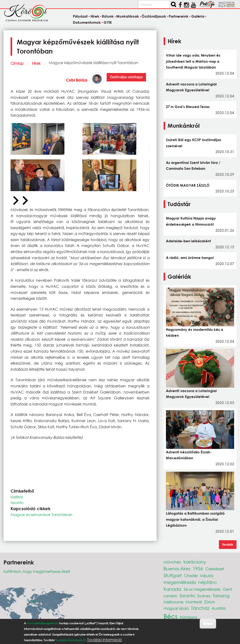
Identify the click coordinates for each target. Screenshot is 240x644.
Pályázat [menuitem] (80, 16)
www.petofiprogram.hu (43, 623)
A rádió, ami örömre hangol (190, 258)
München (172, 562)
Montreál (194, 602)
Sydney (204, 596)
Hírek (36, 63)
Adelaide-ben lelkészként (188, 241)
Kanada (172, 589)
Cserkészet (215, 569)
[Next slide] (25, 201)
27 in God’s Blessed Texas (188, 107)
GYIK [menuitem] (108, 22)
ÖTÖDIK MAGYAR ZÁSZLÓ (188, 185)
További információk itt (70, 640)
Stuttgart (173, 575)
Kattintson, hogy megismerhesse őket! (37, 571)
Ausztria (219, 608)
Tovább (228, 544)
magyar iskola (176, 608)
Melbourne (173, 602)
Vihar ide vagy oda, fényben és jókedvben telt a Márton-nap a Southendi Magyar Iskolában (193, 61)
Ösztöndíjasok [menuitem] (154, 16)
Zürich (210, 602)
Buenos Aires (177, 569)
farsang (221, 596)
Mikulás (207, 576)
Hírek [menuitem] (95, 16)
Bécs (171, 616)
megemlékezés (180, 582)
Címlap (17, 63)
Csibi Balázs (77, 80)
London (170, 596)
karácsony (195, 562)
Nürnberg (188, 617)
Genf (227, 589)
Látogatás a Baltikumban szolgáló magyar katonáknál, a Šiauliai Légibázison (195, 519)
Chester (191, 576)
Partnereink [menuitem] (179, 16)
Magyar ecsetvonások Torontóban (41, 515)
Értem (208, 624)
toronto (17, 503)
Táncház (200, 608)
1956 (198, 569)
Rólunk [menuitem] (108, 16)
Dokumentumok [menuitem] (87, 22)
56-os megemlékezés (202, 589)
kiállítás (17, 497)
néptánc (208, 582)
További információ (105, 640)
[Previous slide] (15, 201)
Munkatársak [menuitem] (128, 16)
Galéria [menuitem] (198, 16)
